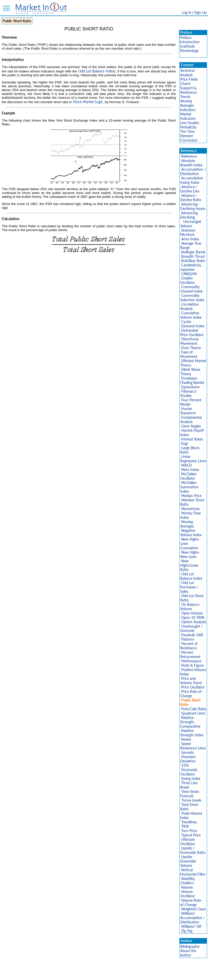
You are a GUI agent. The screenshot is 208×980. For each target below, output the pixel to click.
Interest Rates (192, 439)
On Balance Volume (190, 607)
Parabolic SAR (192, 635)
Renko (186, 739)
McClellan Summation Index (189, 487)
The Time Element (187, 134)
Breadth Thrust (193, 256)
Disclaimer (46, 973)
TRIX (185, 826)
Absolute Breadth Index (191, 163)
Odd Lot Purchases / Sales (189, 587)
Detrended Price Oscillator (192, 332)
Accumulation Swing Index (192, 180)
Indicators (188, 110)
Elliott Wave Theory (190, 372)
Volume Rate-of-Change (191, 902)
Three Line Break (189, 785)
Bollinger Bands (193, 252)
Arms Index (190, 239)
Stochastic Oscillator (189, 772)
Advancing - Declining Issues (193, 206)
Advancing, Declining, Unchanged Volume (191, 219)
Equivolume (190, 387)
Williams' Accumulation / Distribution (192, 918)
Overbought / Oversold (191, 628)
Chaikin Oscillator (188, 280)
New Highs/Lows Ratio (189, 565)
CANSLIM (189, 274)
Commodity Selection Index (192, 298)
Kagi (185, 443)
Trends (185, 97)
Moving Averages (187, 103)
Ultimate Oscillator (188, 842)
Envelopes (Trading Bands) (192, 380)
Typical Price (191, 835)
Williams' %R (191, 926)
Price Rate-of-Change (192, 694)
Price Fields (189, 79)
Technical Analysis (187, 73)
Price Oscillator (193, 687)
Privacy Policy (68, 973)
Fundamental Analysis (191, 419)
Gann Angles (191, 426)
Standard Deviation (188, 759)
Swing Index (191, 778)
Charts (185, 84)
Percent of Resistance (189, 646)
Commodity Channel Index (191, 289)
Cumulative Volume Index (191, 315)
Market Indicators (188, 116)
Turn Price (189, 831)
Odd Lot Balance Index (96, 71)
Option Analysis (194, 622)
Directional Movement (189, 341)
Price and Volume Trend (191, 681)
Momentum (191, 509)
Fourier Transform (188, 411)
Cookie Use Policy (126, 973)
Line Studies (190, 123)
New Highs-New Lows (190, 554)
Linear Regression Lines (193, 459)
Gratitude (187, 46)
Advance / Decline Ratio (191, 198)
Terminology (189, 51)
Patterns (188, 639)
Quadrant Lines (193, 713)
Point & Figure (192, 665)
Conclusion (189, 140)
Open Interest (192, 613)
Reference (189, 156)
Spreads (187, 752)
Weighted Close (193, 909)
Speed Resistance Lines (193, 746)
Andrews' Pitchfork (188, 232)
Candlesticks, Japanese (191, 267)
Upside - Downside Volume (188, 861)
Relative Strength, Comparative (190, 722)
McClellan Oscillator (188, 476)
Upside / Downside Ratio (193, 850)
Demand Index (193, 326)
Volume (187, 887)
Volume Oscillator (188, 894)
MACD (187, 465)
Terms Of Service (95, 973)
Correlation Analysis (189, 306)
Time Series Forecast (190, 794)
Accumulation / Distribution (193, 171)
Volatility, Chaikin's (188, 881)
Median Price (191, 496)
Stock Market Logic (88, 102)
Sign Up (201, 12)
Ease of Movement (189, 354)
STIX (185, 765)
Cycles (186, 322)
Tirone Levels (191, 800)
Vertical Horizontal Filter (193, 872)
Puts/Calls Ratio (194, 709)
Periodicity (188, 127)
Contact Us (162, 973)
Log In (187, 12)
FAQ (146, 973)
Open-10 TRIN (193, 617)
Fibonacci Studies (188, 393)
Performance (191, 661)
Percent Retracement (190, 654)
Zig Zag (187, 931)
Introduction (190, 42)
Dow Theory (191, 348)
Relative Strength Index (192, 733)
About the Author (188, 953)
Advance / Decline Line (190, 189)
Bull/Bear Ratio (193, 261)
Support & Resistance (188, 90)
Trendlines (189, 822)
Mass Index (190, 470)
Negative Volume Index (191, 533)
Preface (186, 37)
